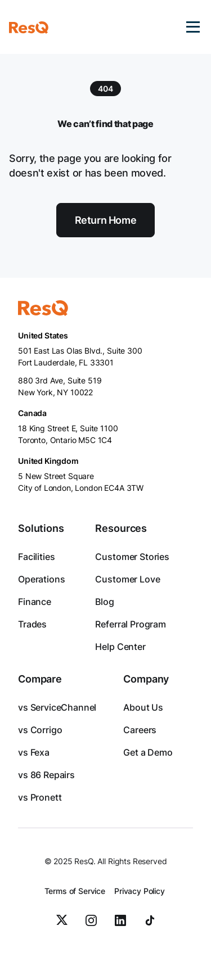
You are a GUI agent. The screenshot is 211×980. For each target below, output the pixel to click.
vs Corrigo (40, 730)
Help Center (120, 647)
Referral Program (130, 624)
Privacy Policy (140, 891)
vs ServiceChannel (57, 707)
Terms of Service (75, 891)
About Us (143, 707)
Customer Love (127, 579)
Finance (35, 602)
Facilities (36, 557)
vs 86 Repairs (46, 775)
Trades (32, 624)
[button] (193, 27)
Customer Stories (132, 557)
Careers (140, 730)
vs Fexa (34, 752)
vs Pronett (40, 797)
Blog (104, 602)
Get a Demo (148, 752)
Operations (41, 579)
